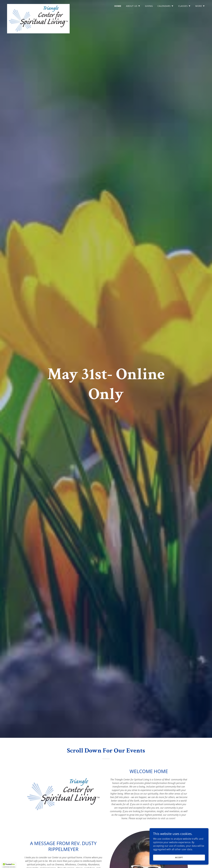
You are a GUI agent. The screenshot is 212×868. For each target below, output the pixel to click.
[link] (38, 5)
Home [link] (118, 6)
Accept (179, 857)
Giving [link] (149, 6)
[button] (133, 6)
